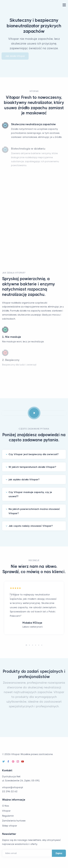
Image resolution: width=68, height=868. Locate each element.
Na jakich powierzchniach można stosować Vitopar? (34, 511)
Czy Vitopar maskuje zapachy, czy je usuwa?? (30, 494)
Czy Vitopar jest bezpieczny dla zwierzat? (34, 454)
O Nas (6, 806)
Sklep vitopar (10, 826)
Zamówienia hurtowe (14, 821)
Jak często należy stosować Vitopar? (31, 526)
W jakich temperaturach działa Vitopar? (32, 467)
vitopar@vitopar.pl (13, 787)
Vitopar (6, 811)
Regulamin (8, 816)
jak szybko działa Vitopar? (24, 479)
